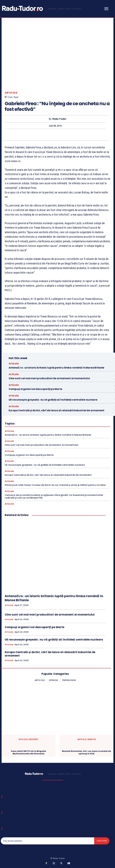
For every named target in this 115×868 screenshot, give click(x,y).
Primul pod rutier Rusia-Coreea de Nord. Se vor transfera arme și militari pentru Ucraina (55, 485)
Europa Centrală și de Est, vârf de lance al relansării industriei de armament (56, 410)
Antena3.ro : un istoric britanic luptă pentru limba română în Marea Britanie (56, 368)
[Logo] (41, 8)
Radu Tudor (59, 119)
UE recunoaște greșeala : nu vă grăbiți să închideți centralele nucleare (53, 400)
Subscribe (102, 841)
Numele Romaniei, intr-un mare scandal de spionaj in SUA (86, 752)
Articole (11, 93)
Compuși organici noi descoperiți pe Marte (35, 389)
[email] (47, 841)
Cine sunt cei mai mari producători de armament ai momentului (49, 378)
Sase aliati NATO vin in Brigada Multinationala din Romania (28, 752)
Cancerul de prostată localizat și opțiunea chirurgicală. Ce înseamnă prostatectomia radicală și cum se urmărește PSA (54, 496)
